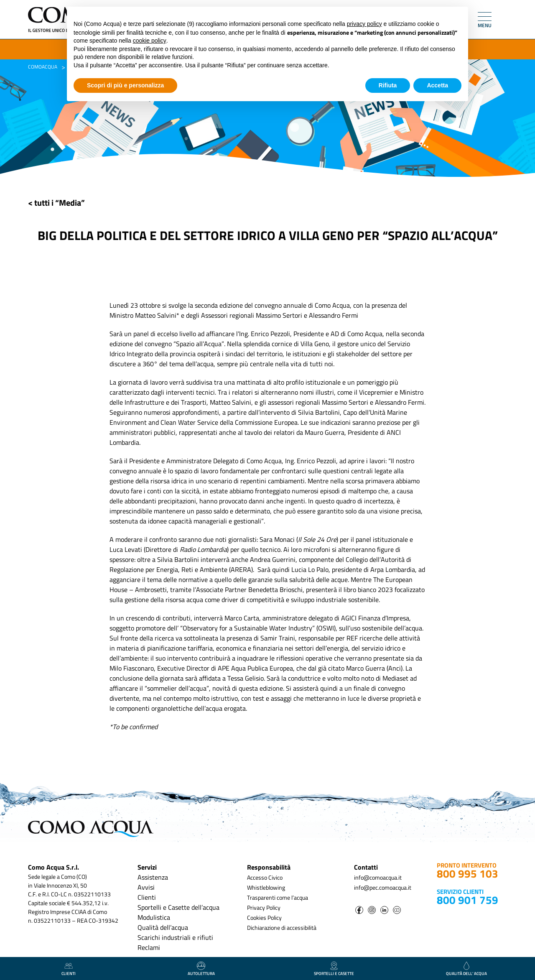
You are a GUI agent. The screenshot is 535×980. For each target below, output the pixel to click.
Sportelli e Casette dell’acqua (178, 907)
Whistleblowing (266, 887)
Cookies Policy (264, 917)
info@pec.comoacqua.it (383, 887)
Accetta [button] (437, 85)
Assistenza (153, 877)
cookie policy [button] (150, 41)
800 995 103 (467, 874)
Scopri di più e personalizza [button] (125, 85)
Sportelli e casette (334, 969)
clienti (69, 969)
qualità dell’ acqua (466, 969)
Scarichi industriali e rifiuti (175, 937)
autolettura (201, 969)
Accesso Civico (265, 877)
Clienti (147, 897)
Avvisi (146, 887)
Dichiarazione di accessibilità (282, 928)
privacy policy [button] (364, 24)
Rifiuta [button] (388, 85)
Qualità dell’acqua (163, 927)
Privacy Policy (264, 907)
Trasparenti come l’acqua (278, 897)
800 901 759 (467, 900)
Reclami (149, 947)
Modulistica (154, 917)
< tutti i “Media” (56, 203)
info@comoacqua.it (378, 877)
